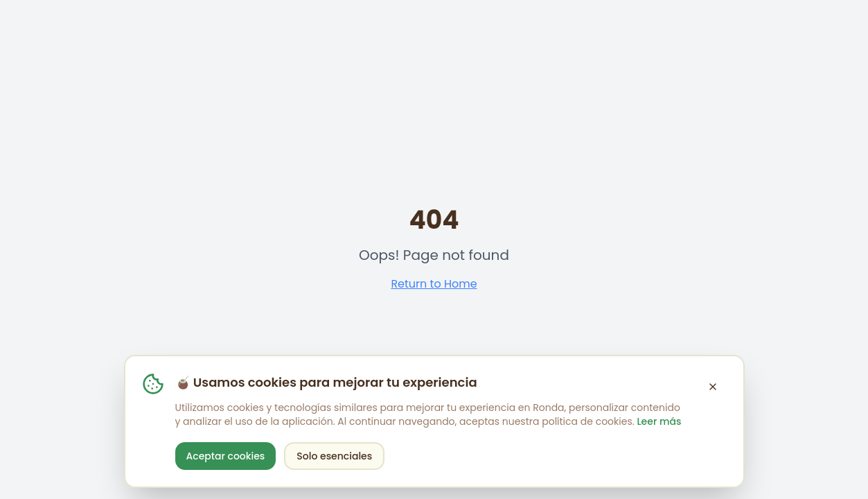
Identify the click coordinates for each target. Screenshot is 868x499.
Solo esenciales (334, 456)
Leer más (659, 421)
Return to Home (434, 284)
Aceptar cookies (226, 456)
